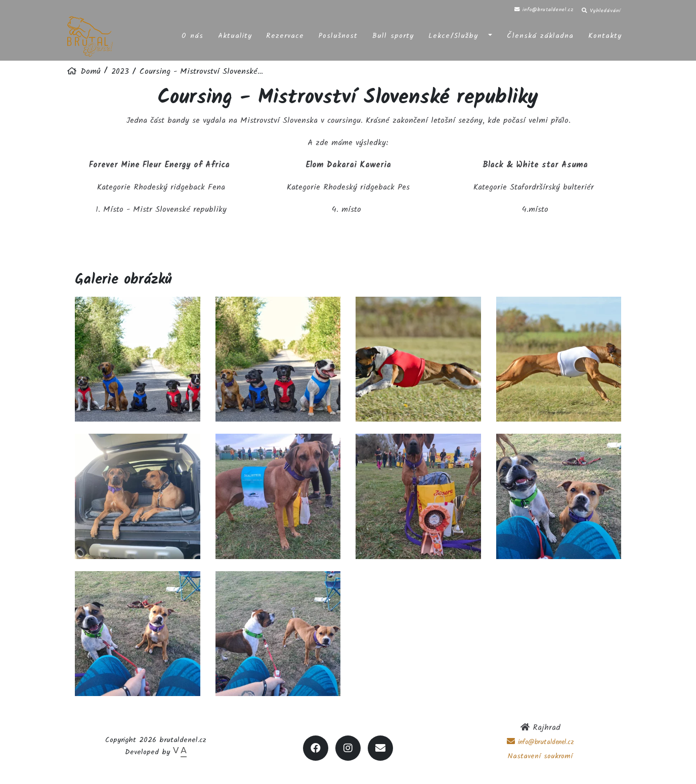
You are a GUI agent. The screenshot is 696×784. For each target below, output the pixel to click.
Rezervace (285, 35)
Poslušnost (338, 35)
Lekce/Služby (453, 35)
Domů (89, 72)
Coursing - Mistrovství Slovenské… (201, 72)
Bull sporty (393, 35)
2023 (120, 72)
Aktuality (235, 35)
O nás (192, 35)
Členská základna (540, 35)
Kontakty (605, 35)
